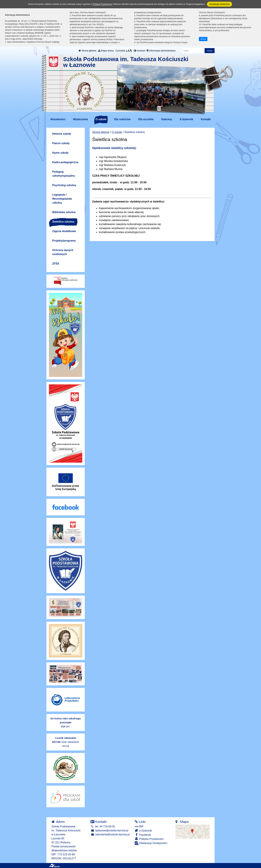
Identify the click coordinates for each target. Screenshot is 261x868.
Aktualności (58, 119)
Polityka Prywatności (149, 839)
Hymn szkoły (60, 153)
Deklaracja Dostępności (151, 843)
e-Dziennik (143, 830)
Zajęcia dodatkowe (64, 231)
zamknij (203, 39)
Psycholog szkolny (64, 185)
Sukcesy (167, 119)
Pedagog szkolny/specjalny (64, 174)
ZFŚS (56, 264)
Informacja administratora (161, 51)
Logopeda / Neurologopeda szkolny (62, 199)
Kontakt (206, 119)
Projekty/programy (64, 241)
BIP (139, 826)
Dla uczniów (146, 119)
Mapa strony (106, 51)
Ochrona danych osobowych (63, 252)
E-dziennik (186, 119)
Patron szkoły (61, 143)
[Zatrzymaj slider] (159, 108)
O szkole (101, 119)
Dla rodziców (122, 119)
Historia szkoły (62, 134)
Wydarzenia (80, 119)
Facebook (143, 835)
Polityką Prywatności (102, 4)
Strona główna (87, 51)
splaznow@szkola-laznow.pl (109, 830)
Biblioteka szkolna (64, 212)
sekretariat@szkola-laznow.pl (110, 834)
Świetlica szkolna (63, 222)
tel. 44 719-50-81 (103, 826)
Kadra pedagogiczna (65, 162)
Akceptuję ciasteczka (219, 4)
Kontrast (139, 51)
